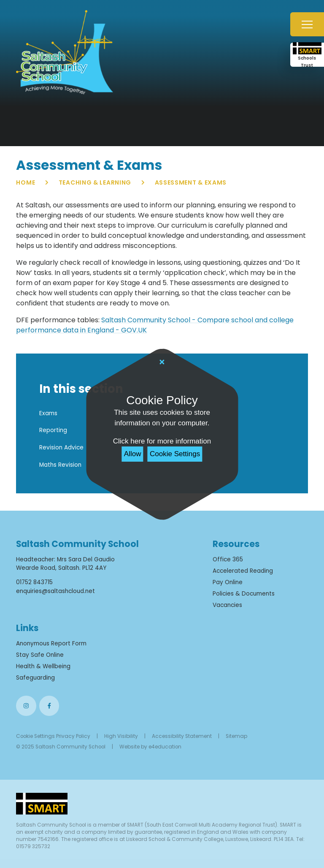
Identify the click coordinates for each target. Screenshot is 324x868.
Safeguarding (35, 678)
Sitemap (236, 736)
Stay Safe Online (40, 655)
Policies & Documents (244, 594)
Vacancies (227, 605)
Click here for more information (162, 441)
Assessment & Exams (191, 182)
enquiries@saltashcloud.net (55, 591)
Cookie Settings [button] (35, 736)
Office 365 (228, 559)
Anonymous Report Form (51, 644)
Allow (133, 454)
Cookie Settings (175, 454)
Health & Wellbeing (43, 666)
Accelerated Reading (243, 571)
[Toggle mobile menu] (307, 24)
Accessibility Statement (182, 736)
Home (26, 182)
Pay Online (228, 582)
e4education (165, 747)
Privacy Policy (73, 736)
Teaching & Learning (95, 182)
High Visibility (121, 736)
